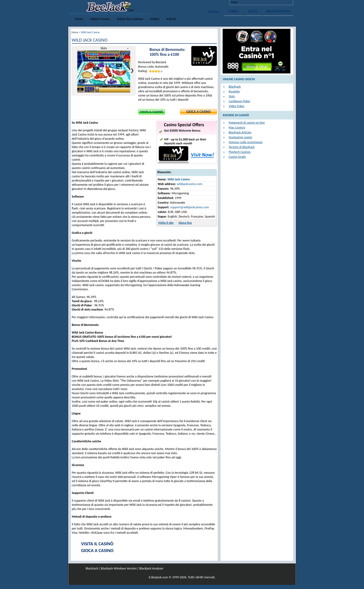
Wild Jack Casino (179, 179)
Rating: (143, 71)
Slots (232, 96)
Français (260, 2)
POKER (233, 11)
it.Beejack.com (158, 577)
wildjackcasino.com (190, 184)
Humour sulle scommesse (245, 142)
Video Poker (237, 106)
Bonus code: (146, 67)
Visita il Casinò (152, 112)
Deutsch (251, 2)
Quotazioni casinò (240, 137)
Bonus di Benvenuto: (167, 50)
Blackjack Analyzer (151, 569)
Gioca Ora (185, 223)
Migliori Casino (100, 19)
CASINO (214, 12)
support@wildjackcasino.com (190, 207)
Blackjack (235, 87)
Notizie (155, 19)
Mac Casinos (237, 127)
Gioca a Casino (199, 112)
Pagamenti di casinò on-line (247, 123)
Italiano (268, 2)
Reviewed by (147, 62)
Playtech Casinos (240, 152)
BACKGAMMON (278, 11)
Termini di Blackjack (242, 147)
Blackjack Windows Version (119, 569)
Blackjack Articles (240, 132)
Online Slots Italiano (130, 19)
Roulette (234, 91)
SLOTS (253, 11)
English (243, 2)
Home (79, 19)
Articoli (171, 19)
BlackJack (92, 569)
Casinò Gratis (237, 157)
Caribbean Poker (239, 101)
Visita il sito (166, 223)
